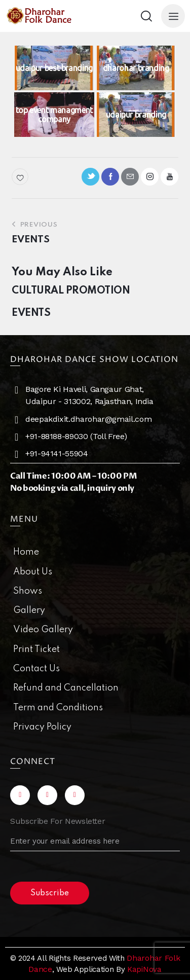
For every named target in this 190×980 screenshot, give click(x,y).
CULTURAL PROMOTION (71, 291)
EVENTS (31, 313)
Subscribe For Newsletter (58, 821)
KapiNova (144, 969)
